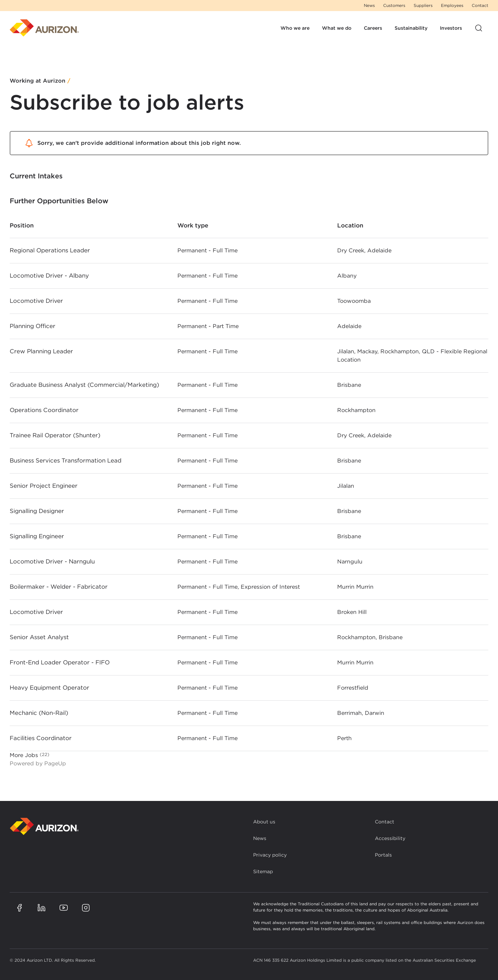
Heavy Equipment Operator (49, 688)
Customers (394, 5)
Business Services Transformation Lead (66, 460)
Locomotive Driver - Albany (49, 276)
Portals (383, 855)
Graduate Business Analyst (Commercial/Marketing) (84, 385)
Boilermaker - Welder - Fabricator (59, 587)
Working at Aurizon (38, 81)
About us (264, 822)
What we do (337, 28)
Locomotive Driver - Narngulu (52, 561)
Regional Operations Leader (50, 250)
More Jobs (30, 755)
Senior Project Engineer (44, 486)
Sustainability (411, 28)
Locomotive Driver (36, 301)
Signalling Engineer (37, 536)
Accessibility (390, 838)
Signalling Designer (37, 511)
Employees (452, 5)
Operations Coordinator (44, 410)
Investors (451, 28)
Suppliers (423, 5)
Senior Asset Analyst (39, 637)
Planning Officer (33, 326)
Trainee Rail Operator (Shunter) (55, 435)
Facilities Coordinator (41, 738)
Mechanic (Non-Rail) (39, 713)
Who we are (295, 28)
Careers (373, 28)
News (369, 5)
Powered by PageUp (38, 763)
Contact (480, 5)
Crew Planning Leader (41, 351)
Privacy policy (270, 855)
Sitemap (263, 871)
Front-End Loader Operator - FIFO (60, 662)
